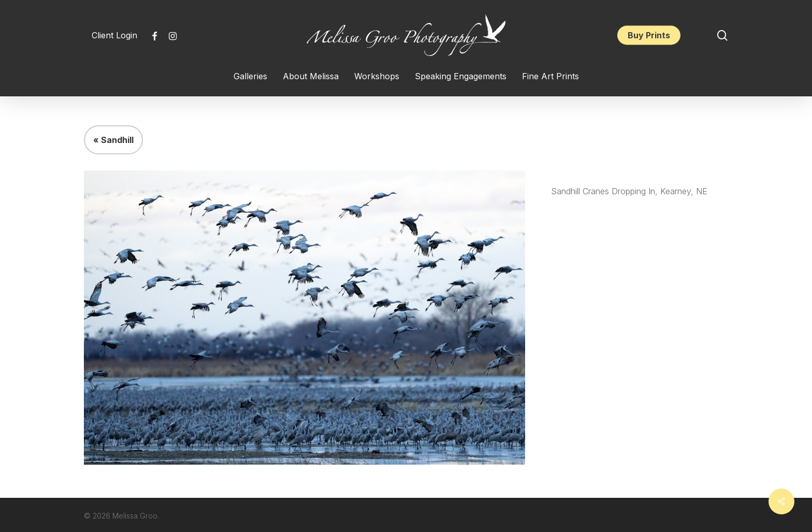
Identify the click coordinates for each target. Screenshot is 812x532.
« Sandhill (113, 140)
